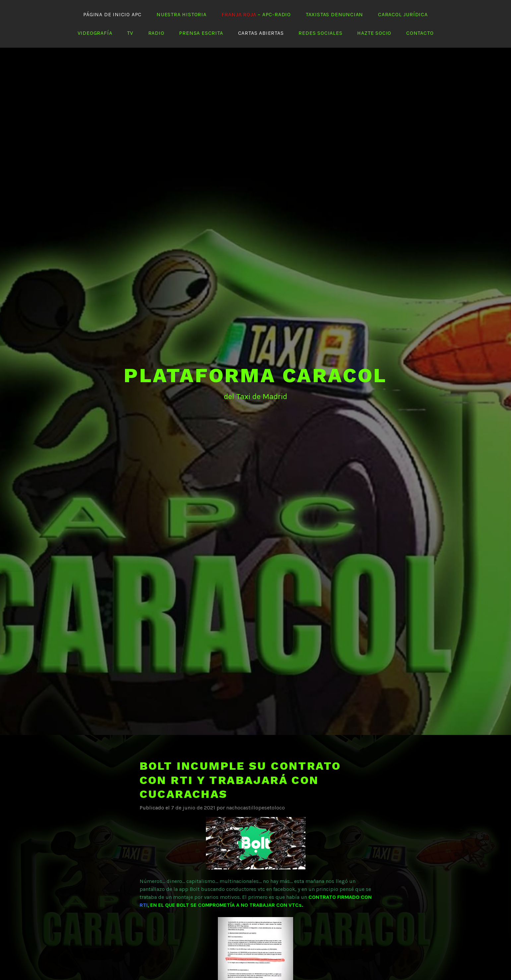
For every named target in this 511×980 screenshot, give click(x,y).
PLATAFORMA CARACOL (255, 375)
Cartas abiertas (261, 33)
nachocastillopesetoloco (255, 808)
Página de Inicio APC (112, 14)
